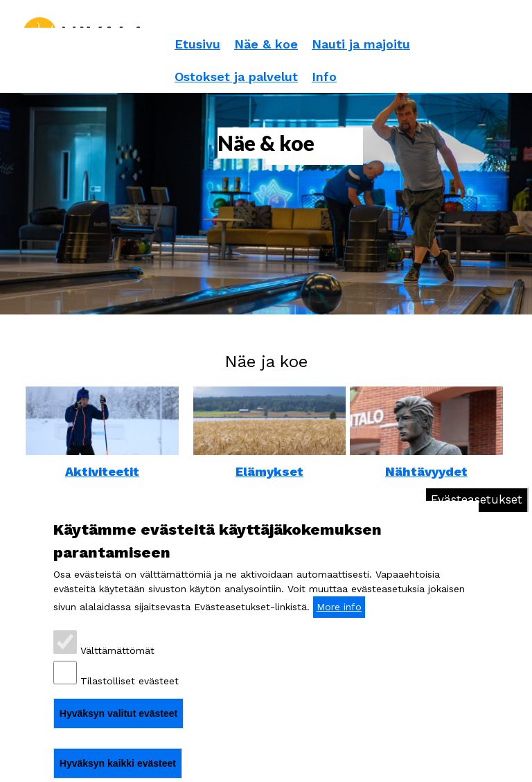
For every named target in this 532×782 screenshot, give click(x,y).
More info (339, 607)
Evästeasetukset (477, 499)
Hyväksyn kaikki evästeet (118, 763)
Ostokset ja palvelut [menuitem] (236, 77)
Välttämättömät (117, 650)
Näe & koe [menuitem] (266, 44)
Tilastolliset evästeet (130, 681)
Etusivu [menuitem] (197, 44)
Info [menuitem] (324, 77)
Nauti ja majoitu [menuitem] (361, 44)
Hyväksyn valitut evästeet (118, 713)
